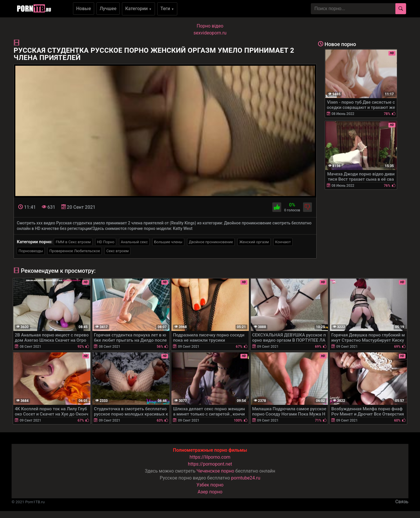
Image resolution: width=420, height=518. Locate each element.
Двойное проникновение (211, 242)
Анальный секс (134, 242)
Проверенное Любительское (75, 251)
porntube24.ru (246, 478)
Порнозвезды (31, 251)
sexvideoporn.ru (210, 33)
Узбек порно (210, 485)
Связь (402, 502)
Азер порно (210, 492)
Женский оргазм (254, 242)
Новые (84, 9)
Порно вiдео (210, 26)
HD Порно (106, 242)
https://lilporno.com (210, 457)
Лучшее (108, 9)
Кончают (283, 242)
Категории (138, 9)
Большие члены (168, 242)
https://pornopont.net (210, 464)
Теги (167, 9)
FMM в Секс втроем (73, 242)
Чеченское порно (216, 471)
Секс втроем (117, 251)
